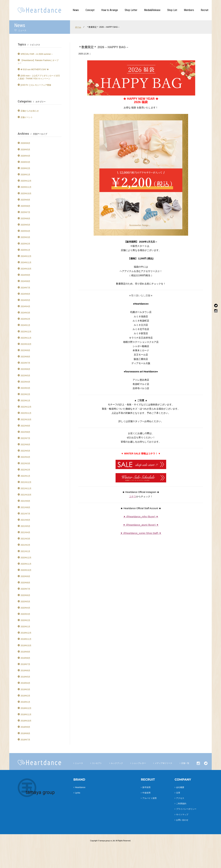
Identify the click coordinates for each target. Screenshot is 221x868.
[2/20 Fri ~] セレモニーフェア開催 (36, 85)
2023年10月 (26, 344)
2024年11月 (26, 263)
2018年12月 (26, 708)
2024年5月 (25, 300)
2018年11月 (26, 715)
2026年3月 (25, 162)
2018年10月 (26, 721)
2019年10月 (26, 646)
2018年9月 (25, 727)
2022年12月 (26, 407)
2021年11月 (26, 489)
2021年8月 (25, 507)
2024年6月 (25, 294)
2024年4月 (25, 306)
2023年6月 (25, 369)
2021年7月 (25, 514)
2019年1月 (25, 702)
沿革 (178, 793)
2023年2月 (25, 394)
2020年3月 (25, 614)
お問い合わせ (182, 820)
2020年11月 (26, 564)
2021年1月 (25, 551)
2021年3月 (25, 539)
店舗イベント (27, 117)
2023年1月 (25, 401)
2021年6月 (25, 520)
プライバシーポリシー (186, 809)
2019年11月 (26, 639)
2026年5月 (25, 150)
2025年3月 (25, 237)
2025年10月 (26, 194)
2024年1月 (25, 325)
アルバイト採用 (149, 798)
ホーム (78, 27)
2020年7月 (25, 589)
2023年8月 (25, 357)
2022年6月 (25, 445)
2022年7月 (25, 438)
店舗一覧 (185, 763)
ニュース (79, 763)
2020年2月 (25, 620)
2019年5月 (25, 677)
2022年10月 (26, 420)
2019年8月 (25, 658)
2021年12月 (26, 482)
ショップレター (139, 763)
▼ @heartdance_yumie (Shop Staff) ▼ (141, 533)
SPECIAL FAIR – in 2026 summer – (37, 54)
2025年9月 (25, 200)
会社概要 (180, 787)
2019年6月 (25, 671)
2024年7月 (25, 288)
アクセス (180, 798)
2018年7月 (25, 740)
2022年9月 (25, 426)
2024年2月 (25, 319)
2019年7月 (25, 664)
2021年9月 (25, 501)
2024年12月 (26, 256)
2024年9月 (25, 275)
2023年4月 (25, 382)
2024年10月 (26, 269)
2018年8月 (25, 733)
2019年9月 (25, 652)
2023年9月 (25, 350)
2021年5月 (25, 526)
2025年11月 (26, 187)
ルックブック (117, 763)
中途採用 (146, 793)
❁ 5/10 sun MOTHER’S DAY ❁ (35, 69)
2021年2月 (25, 545)
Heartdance (80, 787)
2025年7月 (25, 212)
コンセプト (97, 763)
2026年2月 (25, 168)
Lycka (78, 793)
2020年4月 (25, 608)
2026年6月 (25, 143)
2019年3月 (25, 689)
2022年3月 (25, 463)
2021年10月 (26, 495)
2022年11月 (26, 413)
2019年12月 (26, 633)
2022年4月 (25, 457)
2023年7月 (25, 363)
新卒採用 (146, 787)
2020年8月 (25, 583)
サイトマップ (182, 815)
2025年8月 (25, 206)
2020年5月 (25, 602)
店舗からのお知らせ (30, 111)
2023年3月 (25, 388)
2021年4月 (25, 532)
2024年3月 (25, 313)
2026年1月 (25, 175)
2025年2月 (25, 244)
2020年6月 (25, 595)
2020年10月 (26, 570)
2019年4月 (25, 683)
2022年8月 (25, 432)
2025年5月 (25, 225)
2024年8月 (25, 281)
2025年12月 (26, 181)
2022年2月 (25, 470)
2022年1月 (25, 476)
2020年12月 (26, 558)
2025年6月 (25, 219)
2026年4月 (25, 156)
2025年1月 (25, 250)
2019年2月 (25, 696)
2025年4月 (25, 231)
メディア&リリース (163, 763)
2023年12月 (26, 332)
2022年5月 (25, 451)
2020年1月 (25, 627)
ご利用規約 (181, 804)
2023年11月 (26, 338)
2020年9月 (25, 576)
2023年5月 (25, 376)
